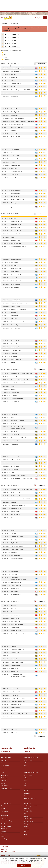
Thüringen (27, 824)
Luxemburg (4, 839)
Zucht (26, 834)
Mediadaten (4, 781)
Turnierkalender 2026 (31, 758)
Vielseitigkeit (4, 811)
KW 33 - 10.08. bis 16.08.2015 (12, 40)
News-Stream (5, 775)
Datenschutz (4, 786)
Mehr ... (3, 773)
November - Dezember (30, 798)
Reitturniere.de (6, 748)
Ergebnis (45, 68)
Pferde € (26, 832)
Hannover (3, 834)
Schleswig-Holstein (29, 821)
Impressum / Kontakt (6, 788)
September (27, 793)
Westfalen (27, 829)
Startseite (3, 760)
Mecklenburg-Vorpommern (31, 806)
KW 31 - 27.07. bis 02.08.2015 (12, 34)
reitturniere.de (6, 758)
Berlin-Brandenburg (6, 826)
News (2, 763)
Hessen (3, 836)
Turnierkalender (30, 748)
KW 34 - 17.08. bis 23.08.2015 (12, 43)
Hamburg (3, 831)
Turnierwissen (5, 778)
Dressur (3, 806)
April (25, 765)
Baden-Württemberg (6, 821)
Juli (25, 788)
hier (35, 862)
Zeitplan (41, 68)
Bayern (3, 824)
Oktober (26, 796)
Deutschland (4, 818)
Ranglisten (28, 752)
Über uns (3, 783)
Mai (25, 768)
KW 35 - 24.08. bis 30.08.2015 (12, 46)
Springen (3, 808)
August (26, 791)
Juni (25, 786)
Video (43, 68)
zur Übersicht (41, 64)
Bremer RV (4, 829)
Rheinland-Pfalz (28, 811)
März (25, 763)
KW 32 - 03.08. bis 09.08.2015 (12, 37)
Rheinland (27, 808)
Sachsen (26, 816)
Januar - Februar (28, 760)
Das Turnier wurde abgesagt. (18, 429)
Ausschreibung (39, 68)
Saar (25, 814)
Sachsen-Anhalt (28, 819)
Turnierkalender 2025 (31, 773)
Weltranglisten (6, 752)
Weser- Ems (27, 826)
